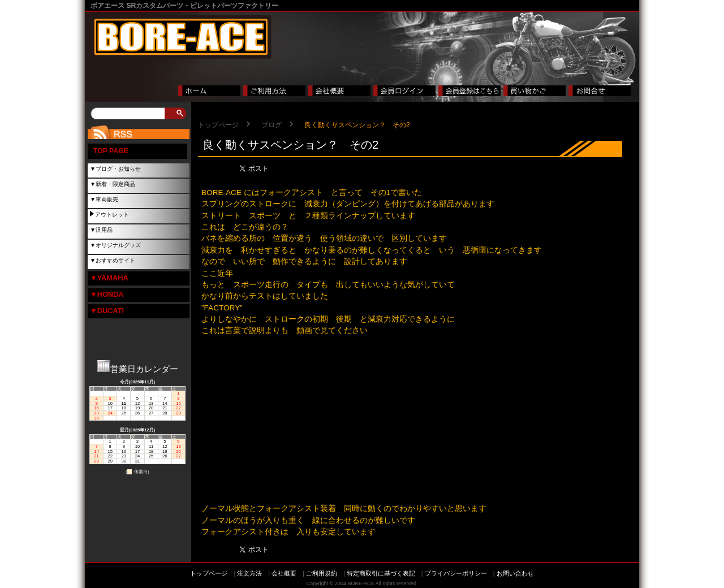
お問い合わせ (515, 573)
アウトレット (112, 215)
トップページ (218, 125)
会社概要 (284, 573)
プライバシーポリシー (456, 573)
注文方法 (249, 573)
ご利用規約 (322, 573)
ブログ (271, 125)
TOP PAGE (111, 151)
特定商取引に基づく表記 (381, 573)
